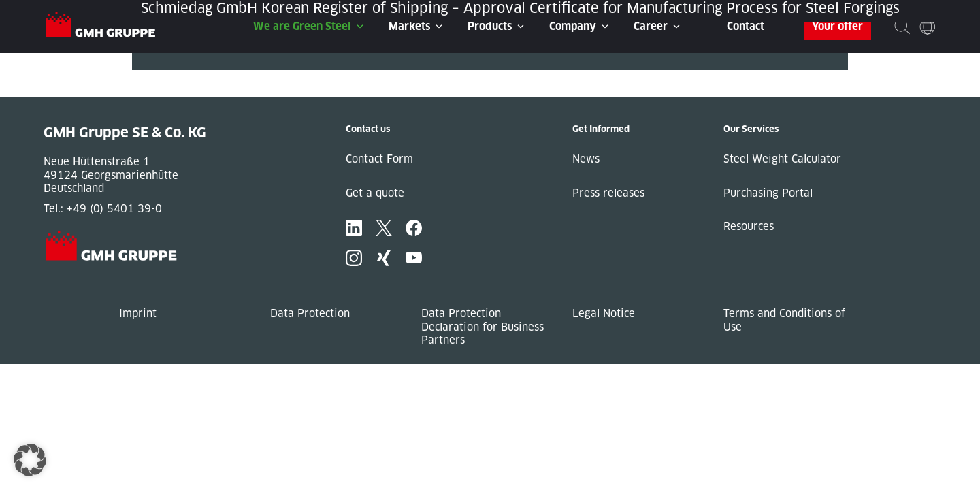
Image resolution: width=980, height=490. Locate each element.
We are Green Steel (302, 26)
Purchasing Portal (768, 193)
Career (651, 26)
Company (573, 26)
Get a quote (375, 193)
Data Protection (310, 313)
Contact (746, 26)
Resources (749, 226)
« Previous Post (172, 77)
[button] (30, 460)
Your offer (837, 26)
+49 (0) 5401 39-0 (114, 209)
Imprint (138, 313)
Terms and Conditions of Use (784, 320)
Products (490, 26)
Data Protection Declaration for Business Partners (483, 327)
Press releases (608, 193)
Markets (409, 26)
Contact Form (379, 159)
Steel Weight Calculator (782, 159)
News (586, 159)
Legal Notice (604, 313)
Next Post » (161, 90)
